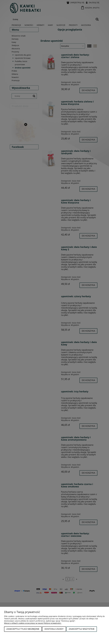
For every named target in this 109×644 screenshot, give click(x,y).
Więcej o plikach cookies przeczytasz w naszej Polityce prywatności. (33, 623)
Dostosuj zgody (54, 629)
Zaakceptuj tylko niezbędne (23, 629)
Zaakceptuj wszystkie (82, 629)
